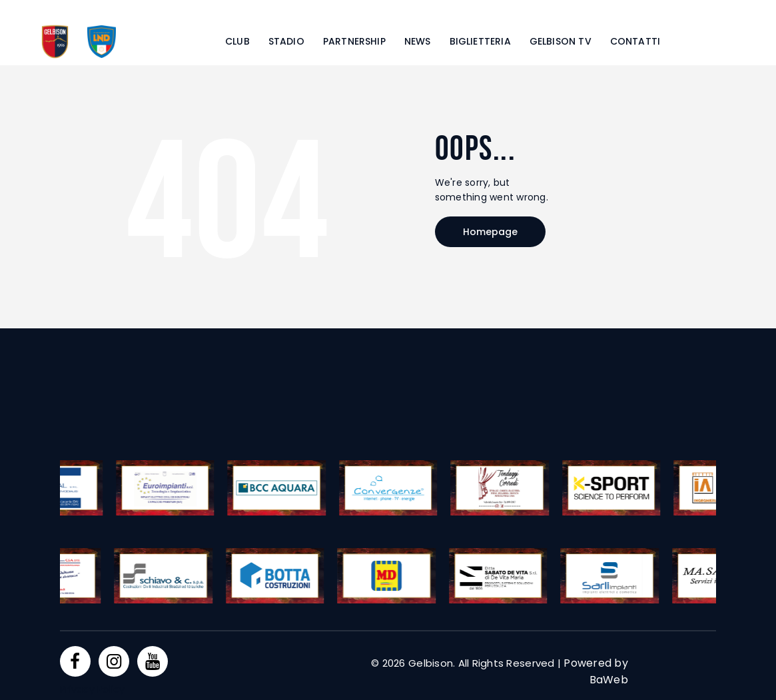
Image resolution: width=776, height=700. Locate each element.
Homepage (490, 232)
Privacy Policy (93, 689)
